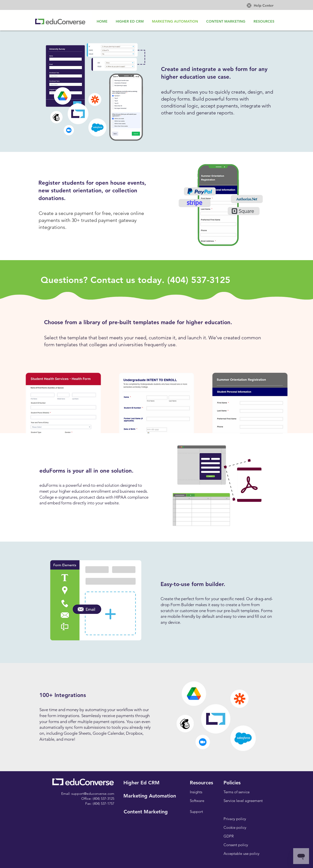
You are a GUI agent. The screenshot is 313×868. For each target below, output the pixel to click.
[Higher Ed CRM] (142, 782)
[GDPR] (229, 836)
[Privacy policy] (235, 819)
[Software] (197, 801)
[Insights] (196, 792)
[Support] (197, 812)
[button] (232, 782)
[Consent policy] (236, 845)
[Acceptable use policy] (242, 853)
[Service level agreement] (243, 801)
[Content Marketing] (146, 812)
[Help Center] (264, 6)
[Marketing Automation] (150, 796)
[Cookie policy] (235, 827)
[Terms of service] (237, 792)
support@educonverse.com (93, 794)
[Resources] (201, 782)
